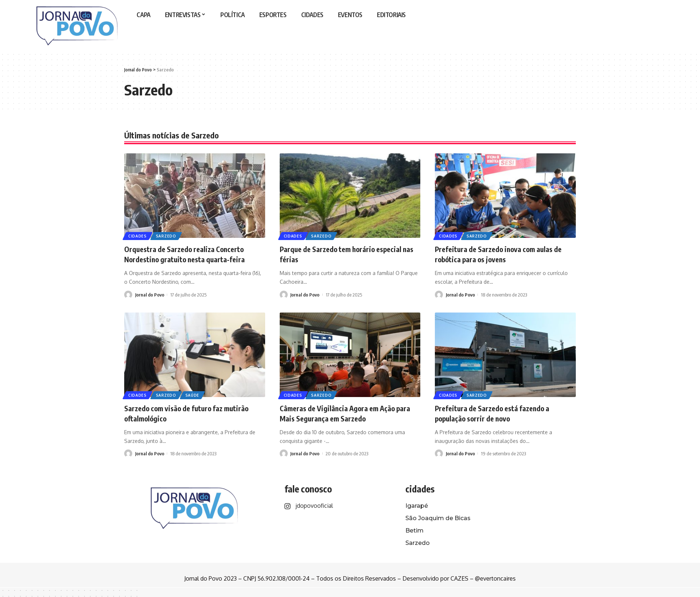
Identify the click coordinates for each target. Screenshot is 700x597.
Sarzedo (167, 236)
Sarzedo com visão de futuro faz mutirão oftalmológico (194, 413)
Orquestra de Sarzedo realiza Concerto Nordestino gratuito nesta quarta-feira (191, 254)
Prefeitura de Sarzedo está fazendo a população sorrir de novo (498, 413)
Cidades (138, 236)
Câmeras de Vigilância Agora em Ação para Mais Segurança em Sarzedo (344, 413)
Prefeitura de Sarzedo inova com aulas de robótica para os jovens (500, 254)
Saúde (194, 395)
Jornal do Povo (150, 295)
